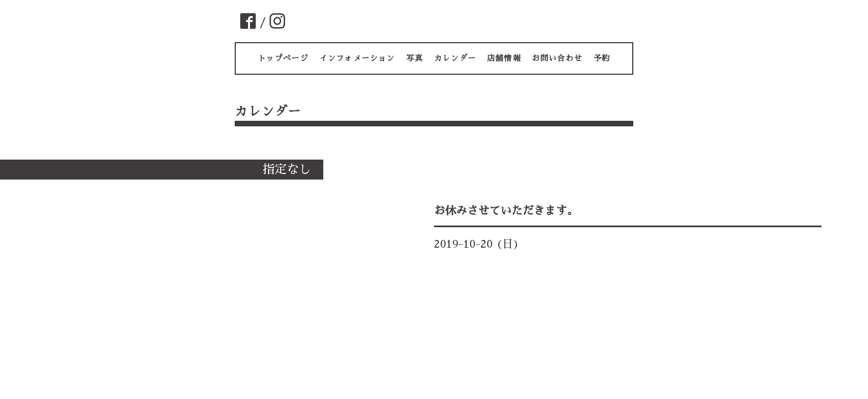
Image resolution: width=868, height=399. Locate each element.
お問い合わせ (557, 58)
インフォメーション (357, 58)
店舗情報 (504, 58)
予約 (602, 58)
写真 (415, 58)
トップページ (283, 58)
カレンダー (455, 58)
